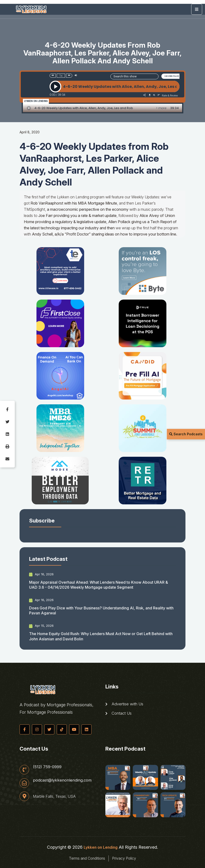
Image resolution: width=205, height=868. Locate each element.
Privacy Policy (129, 858)
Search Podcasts (186, 434)
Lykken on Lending (101, 847)
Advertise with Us (126, 704)
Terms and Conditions (84, 858)
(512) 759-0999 (48, 767)
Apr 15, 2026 (42, 626)
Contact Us (119, 714)
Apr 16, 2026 (42, 574)
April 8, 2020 (30, 132)
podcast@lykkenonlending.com (64, 781)
